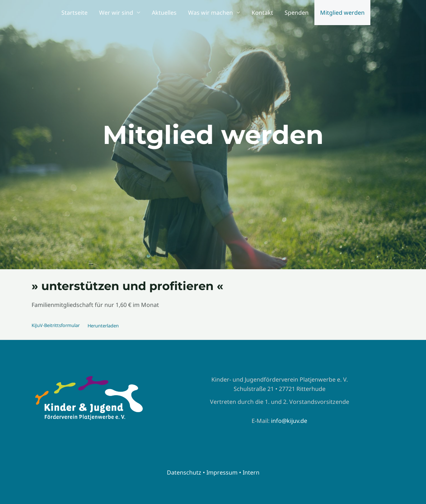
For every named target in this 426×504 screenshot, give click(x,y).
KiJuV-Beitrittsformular (56, 326)
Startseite (74, 13)
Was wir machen (210, 13)
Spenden (297, 13)
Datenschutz (184, 472)
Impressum (222, 472)
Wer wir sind (116, 13)
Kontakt (262, 13)
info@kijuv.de (289, 421)
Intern (251, 472)
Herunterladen (103, 326)
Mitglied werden (342, 13)
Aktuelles (164, 13)
